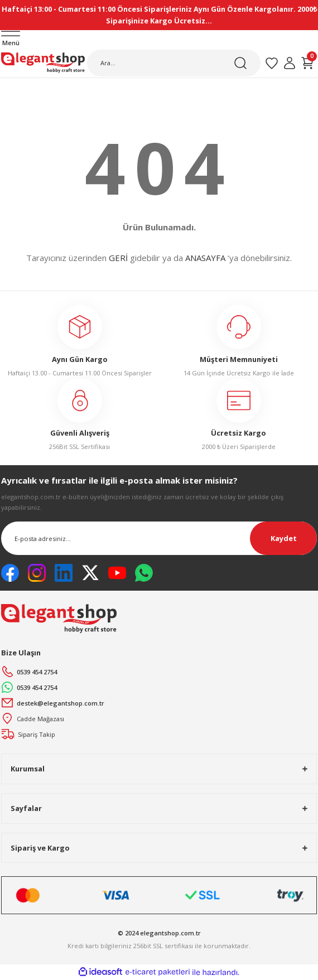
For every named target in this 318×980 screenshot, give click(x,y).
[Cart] (307, 63)
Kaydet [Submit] (284, 538)
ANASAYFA (205, 258)
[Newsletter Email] (159, 538)
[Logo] (43, 63)
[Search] (174, 63)
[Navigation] (11, 39)
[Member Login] (290, 63)
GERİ (118, 258)
